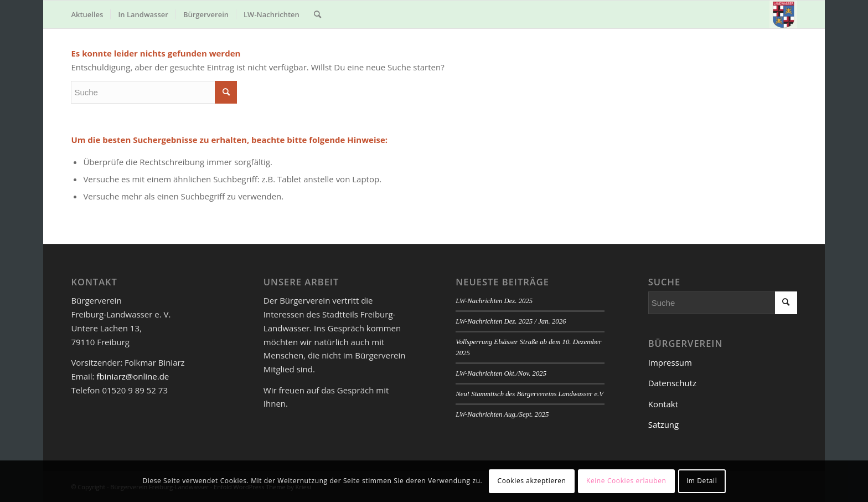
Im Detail (702, 481)
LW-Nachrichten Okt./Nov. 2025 (501, 373)
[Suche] (317, 14)
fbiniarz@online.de (133, 376)
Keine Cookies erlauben (626, 481)
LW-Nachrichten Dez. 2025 (494, 301)
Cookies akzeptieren (532, 481)
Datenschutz (672, 383)
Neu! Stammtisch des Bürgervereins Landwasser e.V (529, 394)
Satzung (663, 424)
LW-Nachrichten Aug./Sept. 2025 (502, 414)
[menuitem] (87, 14)
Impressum (670, 362)
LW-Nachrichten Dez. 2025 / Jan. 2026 (511, 321)
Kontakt (663, 404)
